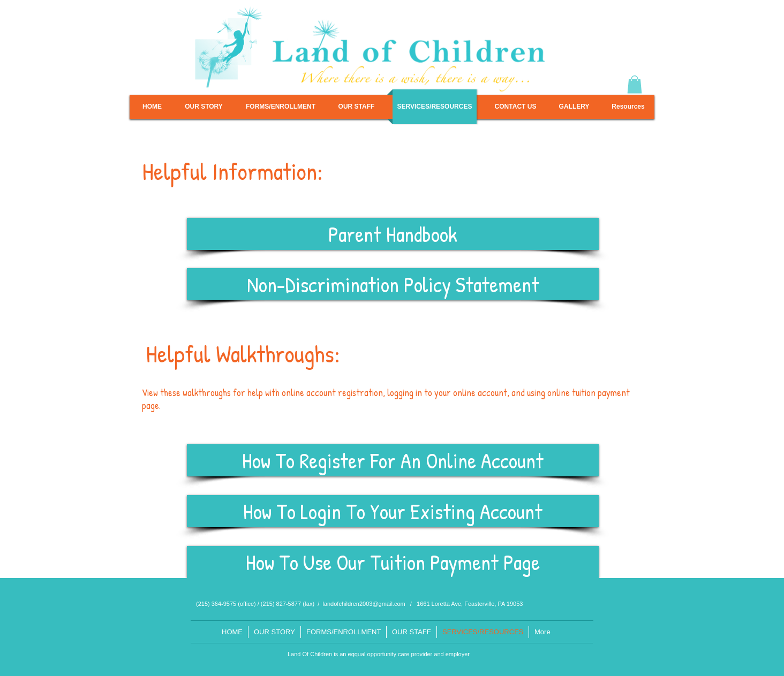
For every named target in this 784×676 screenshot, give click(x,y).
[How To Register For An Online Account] (393, 460)
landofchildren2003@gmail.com (364, 604)
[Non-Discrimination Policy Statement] (393, 284)
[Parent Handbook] (393, 234)
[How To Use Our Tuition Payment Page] (393, 562)
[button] (635, 84)
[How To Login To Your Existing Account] (393, 511)
